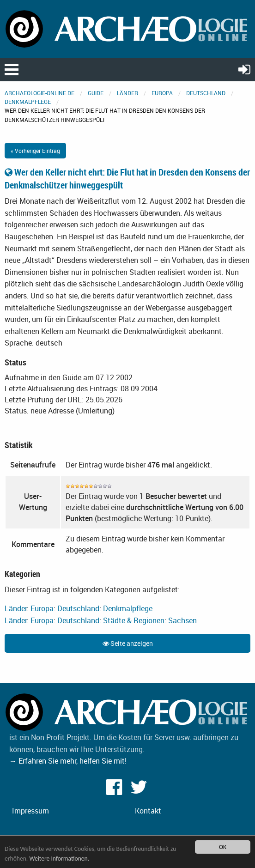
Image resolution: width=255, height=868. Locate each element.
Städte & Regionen (134, 620)
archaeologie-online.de (39, 93)
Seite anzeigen (128, 643)
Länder (127, 93)
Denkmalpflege (28, 102)
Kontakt (148, 811)
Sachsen (182, 620)
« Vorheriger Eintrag (35, 151)
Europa (162, 93)
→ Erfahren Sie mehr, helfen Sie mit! (68, 761)
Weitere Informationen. (59, 859)
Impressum (30, 811)
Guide (96, 93)
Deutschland (206, 93)
